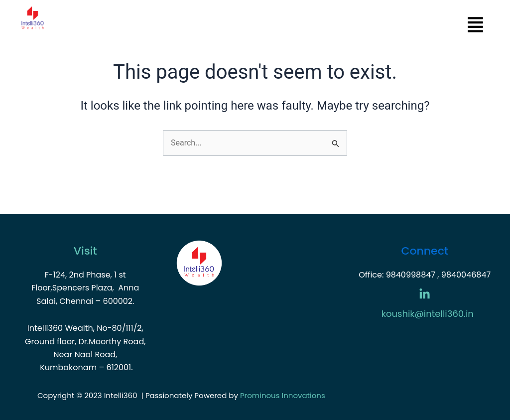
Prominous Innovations (283, 395)
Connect (425, 251)
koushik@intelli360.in (428, 314)
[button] (276, 26)
